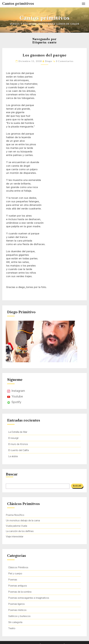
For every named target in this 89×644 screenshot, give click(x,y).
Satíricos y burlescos (19, 616)
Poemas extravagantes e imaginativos (29, 598)
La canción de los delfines (20, 531)
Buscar (12, 474)
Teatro (12, 628)
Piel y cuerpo (15, 573)
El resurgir (13, 438)
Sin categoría (15, 622)
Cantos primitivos (18, 4)
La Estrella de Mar (18, 432)
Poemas (13, 580)
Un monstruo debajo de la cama (23, 520)
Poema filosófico (15, 515)
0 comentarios (65, 61)
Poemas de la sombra (20, 592)
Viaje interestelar (15, 536)
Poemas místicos (17, 610)
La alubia (13, 456)
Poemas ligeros (16, 604)
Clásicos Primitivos (18, 567)
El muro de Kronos (18, 444)
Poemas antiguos (18, 586)
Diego (49, 61)
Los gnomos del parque (45, 55)
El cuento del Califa (18, 450)
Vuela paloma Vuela (16, 526)
